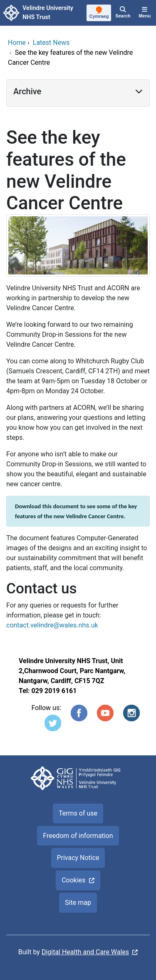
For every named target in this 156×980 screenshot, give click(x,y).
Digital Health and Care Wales (85, 952)
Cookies (73, 880)
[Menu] (145, 13)
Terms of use (78, 813)
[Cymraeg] (99, 13)
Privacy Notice (78, 858)
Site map (78, 903)
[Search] (123, 13)
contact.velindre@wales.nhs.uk (52, 625)
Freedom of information (78, 836)
